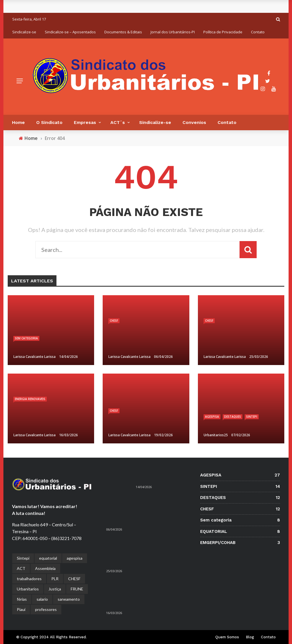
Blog (250, 637)
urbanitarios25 (216, 435)
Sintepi (23, 558)
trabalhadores (29, 579)
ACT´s (118, 122)
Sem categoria (26, 338)
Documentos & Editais (123, 32)
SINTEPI (252, 417)
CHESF (114, 321)
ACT (21, 568)
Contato (258, 32)
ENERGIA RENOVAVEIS (30, 399)
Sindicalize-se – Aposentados (70, 32)
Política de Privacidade (223, 32)
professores (46, 609)
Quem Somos (227, 637)
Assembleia (45, 568)
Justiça (55, 589)
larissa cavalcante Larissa (35, 357)
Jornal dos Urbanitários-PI (173, 32)
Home (18, 122)
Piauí (21, 609)
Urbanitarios (28, 589)
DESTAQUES (233, 417)
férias (22, 599)
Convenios (194, 122)
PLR (55, 579)
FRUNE (77, 589)
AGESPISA (212, 417)
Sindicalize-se (24, 32)
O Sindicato (49, 122)
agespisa (75, 558)
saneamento (69, 599)
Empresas (85, 122)
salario (42, 599)
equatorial (48, 558)
